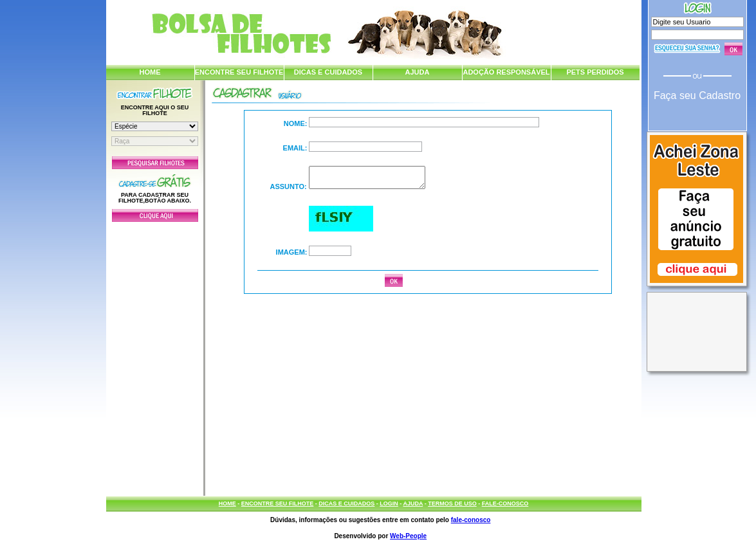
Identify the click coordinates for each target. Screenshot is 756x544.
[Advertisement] (155, 356)
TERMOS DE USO (452, 503)
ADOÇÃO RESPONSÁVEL (506, 72)
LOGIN (389, 503)
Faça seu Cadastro (697, 95)
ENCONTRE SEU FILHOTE (239, 72)
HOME (150, 72)
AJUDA (418, 72)
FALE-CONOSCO (505, 503)
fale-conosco (471, 520)
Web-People (408, 536)
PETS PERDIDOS (595, 72)
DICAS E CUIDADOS (328, 72)
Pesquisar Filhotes (155, 163)
